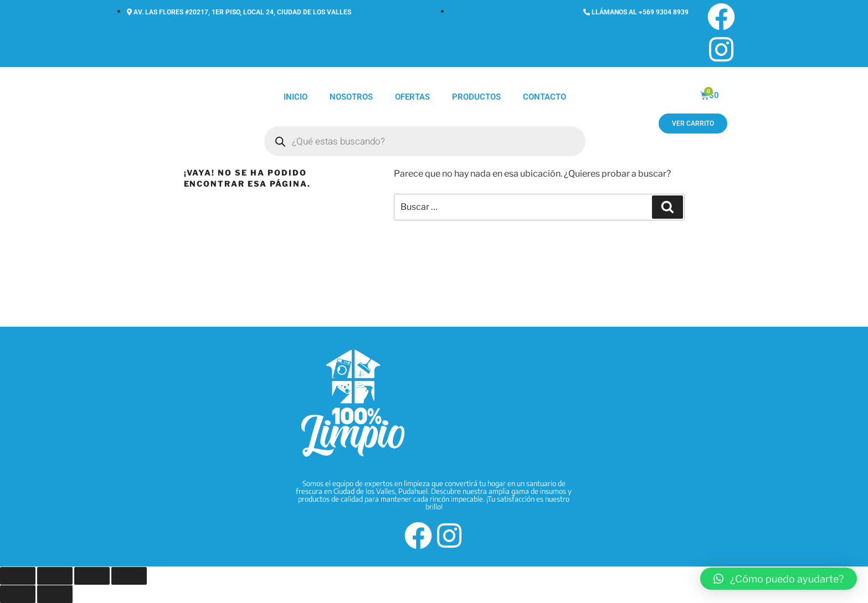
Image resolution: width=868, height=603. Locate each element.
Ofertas (412, 97)
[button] (779, 579)
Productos (476, 97)
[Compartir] (92, 576)
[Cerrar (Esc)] (129, 576)
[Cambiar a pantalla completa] (55, 576)
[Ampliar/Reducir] (18, 576)
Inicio (296, 97)
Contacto (545, 97)
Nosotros (351, 97)
